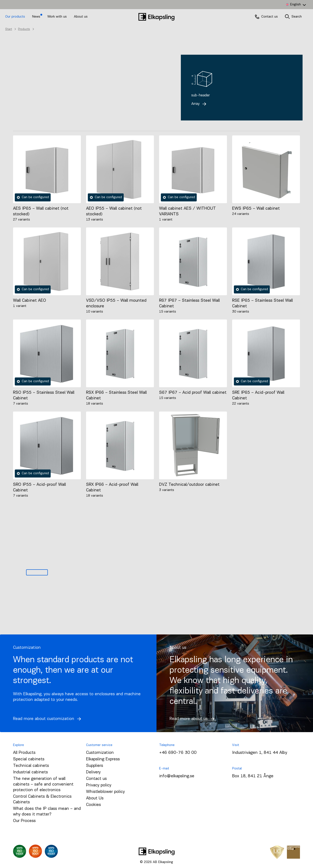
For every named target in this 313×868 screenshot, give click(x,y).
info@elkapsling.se (177, 776)
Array (200, 104)
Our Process (24, 821)
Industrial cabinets (30, 772)
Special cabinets (29, 759)
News (37, 17)
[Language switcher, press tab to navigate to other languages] (296, 5)
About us (81, 17)
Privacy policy (99, 785)
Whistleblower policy (105, 792)
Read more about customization (48, 719)
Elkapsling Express (103, 759)
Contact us (96, 779)
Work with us (58, 17)
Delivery (93, 772)
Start (9, 29)
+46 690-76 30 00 (178, 753)
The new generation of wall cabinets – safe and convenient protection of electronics (43, 784)
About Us (95, 798)
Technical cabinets (31, 766)
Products (24, 29)
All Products (24, 753)
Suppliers (95, 766)
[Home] (156, 17)
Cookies (93, 805)
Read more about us (193, 719)
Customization (100, 753)
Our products (15, 17)
